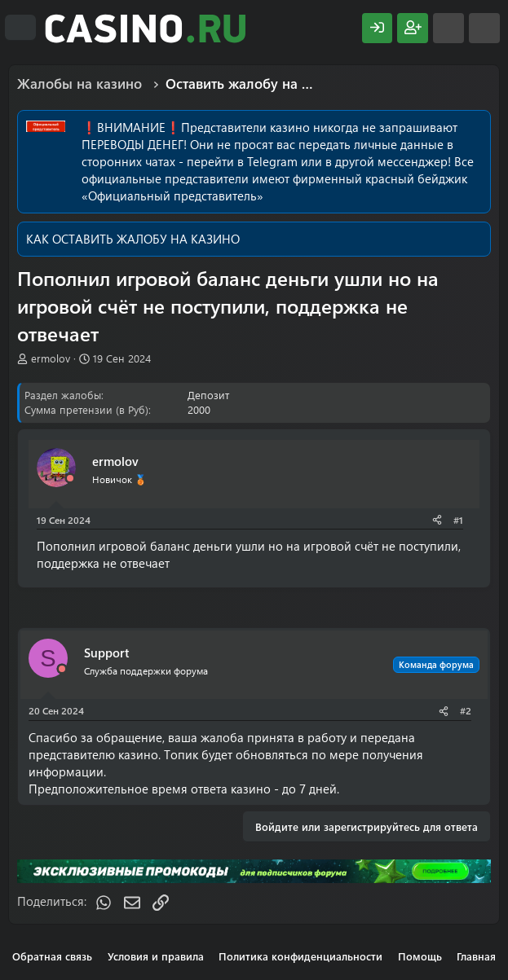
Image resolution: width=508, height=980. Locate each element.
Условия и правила (156, 956)
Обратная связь (52, 956)
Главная (476, 956)
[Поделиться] (437, 520)
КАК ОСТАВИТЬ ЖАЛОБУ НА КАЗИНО (133, 239)
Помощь (420, 956)
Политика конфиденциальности (300, 956)
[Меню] (20, 28)
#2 (466, 710)
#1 (458, 520)
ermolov (51, 358)
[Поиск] (484, 28)
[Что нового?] (448, 28)
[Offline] (70, 479)
